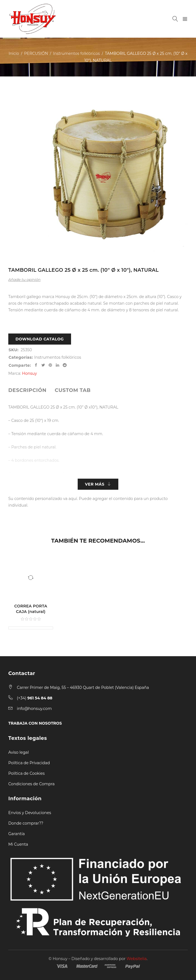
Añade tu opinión (24, 279)
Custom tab (73, 390)
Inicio (14, 53)
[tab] (27, 390)
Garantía (17, 834)
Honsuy (29, 373)
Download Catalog (40, 339)
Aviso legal (19, 752)
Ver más (95, 484)
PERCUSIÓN (36, 53)
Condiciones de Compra (32, 784)
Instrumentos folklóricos (76, 53)
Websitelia (137, 959)
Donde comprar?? (26, 823)
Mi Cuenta (18, 844)
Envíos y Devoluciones (30, 813)
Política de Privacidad (29, 763)
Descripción (27, 390)
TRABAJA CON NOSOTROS (35, 723)
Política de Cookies (27, 773)
